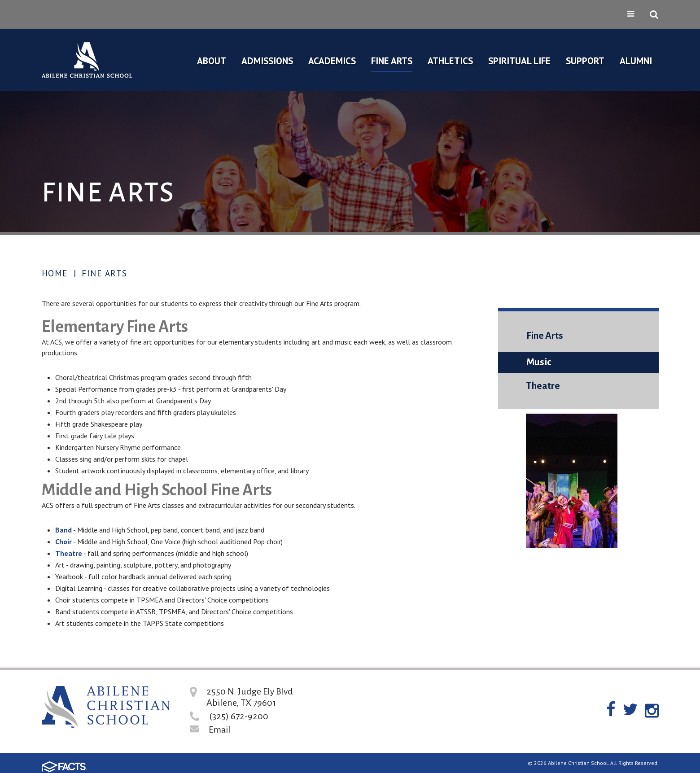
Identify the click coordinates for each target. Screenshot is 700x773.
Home (55, 273)
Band (63, 530)
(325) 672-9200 (239, 716)
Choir (63, 542)
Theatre (69, 553)
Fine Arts (105, 273)
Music (539, 362)
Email (220, 729)
